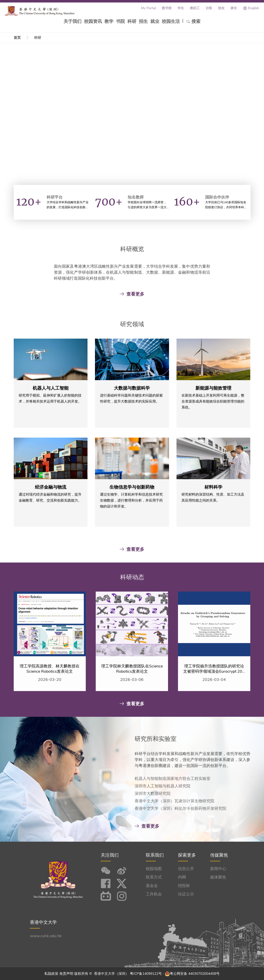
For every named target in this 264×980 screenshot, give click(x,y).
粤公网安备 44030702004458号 (195, 974)
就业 (155, 21)
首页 (17, 38)
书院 (120, 21)
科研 (132, 21)
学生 (181, 8)
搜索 (193, 21)
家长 (234, 8)
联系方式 (154, 877)
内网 (182, 877)
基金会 (152, 886)
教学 (109, 21)
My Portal (148, 8)
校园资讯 (93, 21)
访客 (209, 8)
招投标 (184, 886)
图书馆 (167, 8)
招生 (143, 21)
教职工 (195, 8)
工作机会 (154, 894)
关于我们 (73, 21)
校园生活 (171, 21)
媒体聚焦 (218, 877)
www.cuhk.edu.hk (46, 936)
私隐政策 (51, 974)
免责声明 (66, 974)
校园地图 (154, 869)
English (254, 8)
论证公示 (186, 894)
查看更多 (132, 294)
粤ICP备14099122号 (146, 974)
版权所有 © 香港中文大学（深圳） (102, 974)
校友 (221, 8)
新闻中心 (218, 869)
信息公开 (186, 869)
